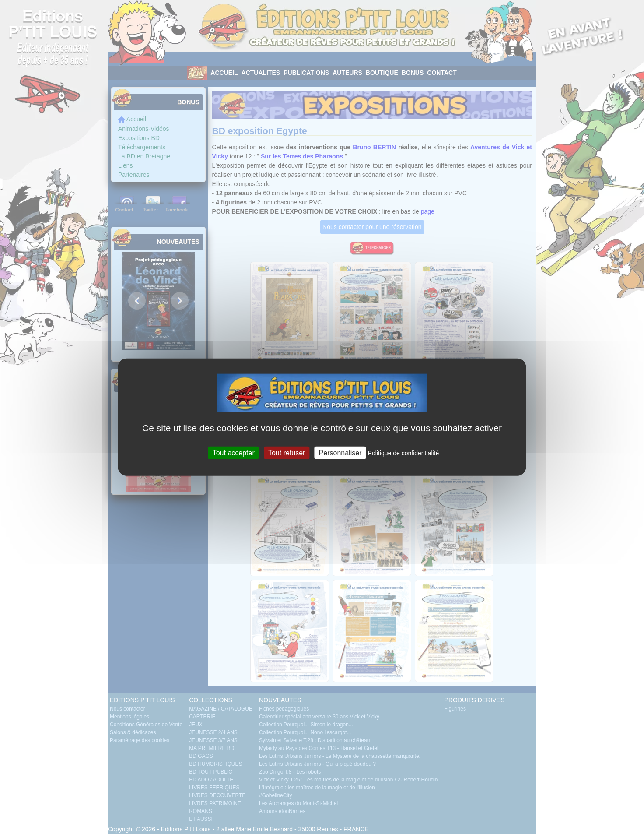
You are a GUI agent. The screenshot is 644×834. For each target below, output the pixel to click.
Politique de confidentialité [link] (404, 453)
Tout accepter (234, 453)
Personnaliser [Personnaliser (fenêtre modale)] (340, 453)
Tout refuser (287, 453)
